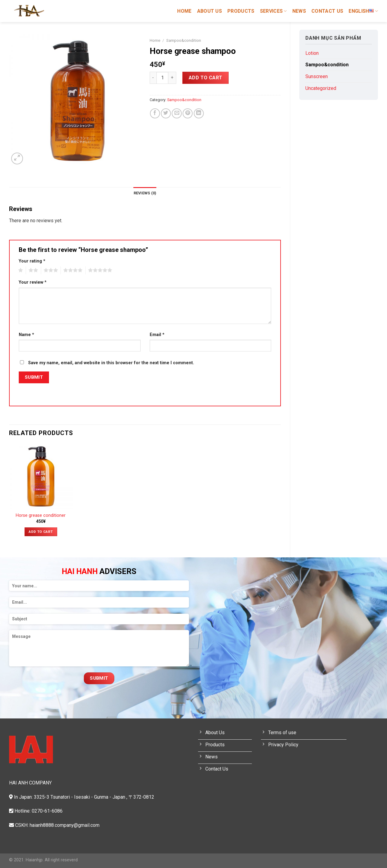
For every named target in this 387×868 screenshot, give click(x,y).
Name (26, 335)
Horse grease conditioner (41, 515)
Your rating (32, 261)
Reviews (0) (145, 193)
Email (157, 335)
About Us (210, 11)
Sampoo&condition (327, 65)
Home (184, 11)
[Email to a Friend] (177, 113)
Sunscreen (317, 76)
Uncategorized (321, 88)
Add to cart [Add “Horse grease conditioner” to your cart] (41, 532)
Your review (33, 282)
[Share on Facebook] (155, 113)
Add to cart (206, 78)
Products (241, 11)
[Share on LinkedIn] (199, 113)
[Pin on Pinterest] (188, 113)
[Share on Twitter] (166, 113)
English (363, 11)
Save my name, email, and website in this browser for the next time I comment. (111, 363)
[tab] (145, 193)
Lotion (312, 53)
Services (273, 11)
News (299, 11)
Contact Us (327, 11)
